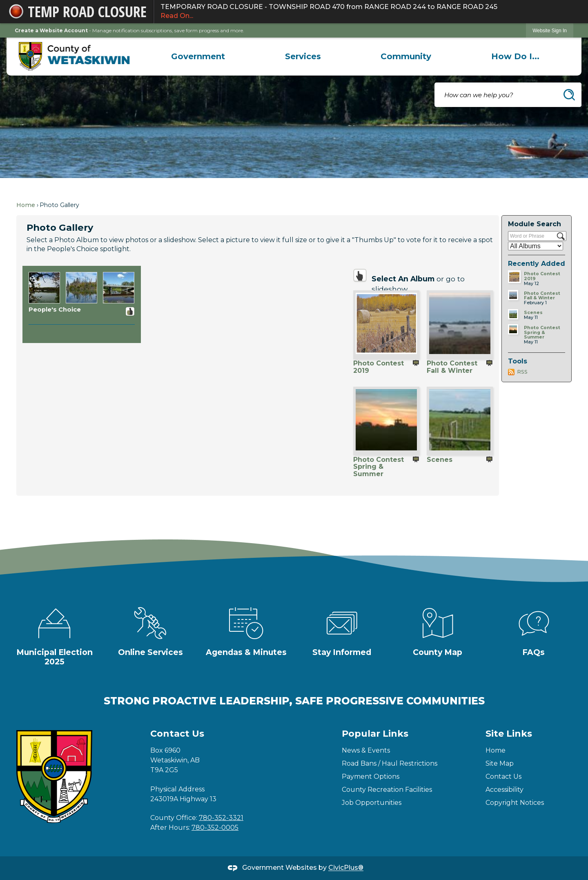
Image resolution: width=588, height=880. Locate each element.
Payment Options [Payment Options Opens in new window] (371, 776)
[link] (550, 30)
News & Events (366, 750)
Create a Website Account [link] (51, 30)
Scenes (440, 460)
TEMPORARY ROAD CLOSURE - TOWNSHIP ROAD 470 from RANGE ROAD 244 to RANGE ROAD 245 (367, 12)
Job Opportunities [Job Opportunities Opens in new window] (372, 803)
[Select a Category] (536, 246)
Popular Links (375, 734)
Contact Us (503, 776)
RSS (522, 372)
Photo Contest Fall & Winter (452, 367)
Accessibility (504, 790)
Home (26, 205)
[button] (569, 95)
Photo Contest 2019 (379, 367)
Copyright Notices (515, 803)
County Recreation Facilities (387, 790)
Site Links (509, 734)
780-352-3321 (221, 818)
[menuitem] (198, 56)
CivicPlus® (346, 868)
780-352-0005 (215, 828)
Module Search (535, 224)
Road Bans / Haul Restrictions (390, 763)
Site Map (500, 763)
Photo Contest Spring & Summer (379, 467)
